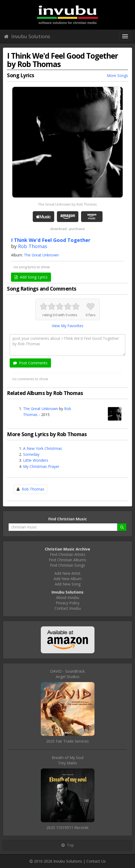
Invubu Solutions (27, 36)
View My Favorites (68, 326)
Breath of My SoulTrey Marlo (68, 760)
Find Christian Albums (67, 560)
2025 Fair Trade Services (67, 741)
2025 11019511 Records (67, 828)
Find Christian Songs (67, 565)
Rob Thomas (33, 246)
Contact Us (96, 861)
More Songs (117, 75)
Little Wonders (36, 460)
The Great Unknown (41, 255)
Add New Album (68, 579)
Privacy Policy (68, 603)
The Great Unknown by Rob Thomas (67, 204)
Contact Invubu (68, 608)
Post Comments (30, 363)
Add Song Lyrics (31, 277)
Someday (31, 454)
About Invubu (68, 597)
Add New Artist (67, 573)
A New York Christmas (43, 448)
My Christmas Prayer (41, 466)
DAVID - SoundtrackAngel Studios (67, 674)
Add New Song (68, 584)
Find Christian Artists (68, 554)
